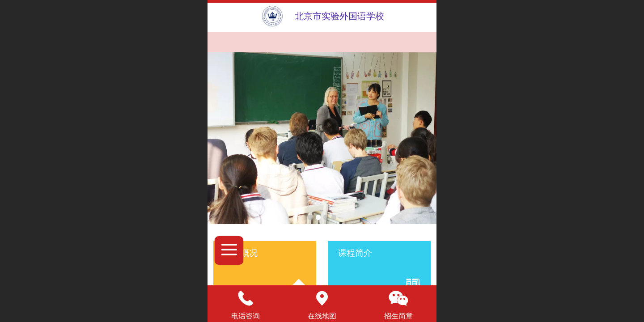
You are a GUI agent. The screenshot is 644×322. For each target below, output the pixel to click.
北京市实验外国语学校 (339, 16)
